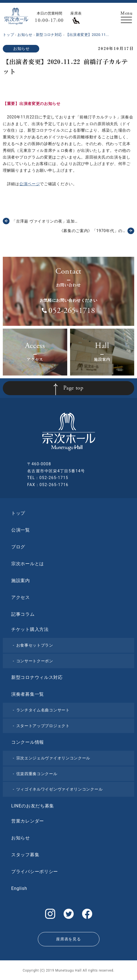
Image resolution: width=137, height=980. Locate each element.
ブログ (18, 547)
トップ (18, 513)
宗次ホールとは (28, 564)
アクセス (21, 597)
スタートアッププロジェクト (43, 726)
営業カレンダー (28, 821)
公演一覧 (21, 530)
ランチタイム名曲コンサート (43, 710)
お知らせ (21, 49)
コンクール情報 (28, 742)
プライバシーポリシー (35, 872)
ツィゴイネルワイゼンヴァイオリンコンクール (60, 789)
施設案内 (21, 581)
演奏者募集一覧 (28, 694)
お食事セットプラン (35, 645)
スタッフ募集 (25, 855)
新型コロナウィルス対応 (37, 677)
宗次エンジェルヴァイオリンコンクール (53, 758)
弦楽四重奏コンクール (37, 774)
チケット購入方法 (30, 629)
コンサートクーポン (35, 661)
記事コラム (23, 614)
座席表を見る (68, 939)
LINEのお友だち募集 (33, 806)
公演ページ (30, 184)
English (19, 888)
